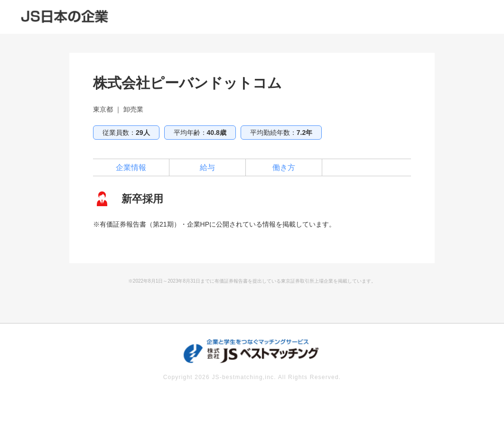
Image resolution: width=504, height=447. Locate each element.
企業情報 (131, 167)
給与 (207, 167)
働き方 (284, 167)
